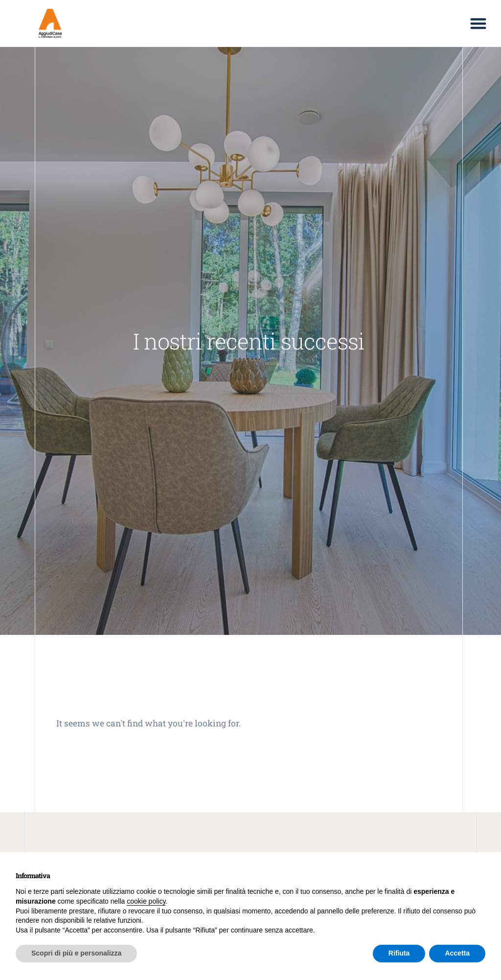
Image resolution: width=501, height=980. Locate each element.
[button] (478, 23)
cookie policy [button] (146, 901)
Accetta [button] (457, 953)
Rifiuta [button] (399, 953)
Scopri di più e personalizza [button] (76, 953)
